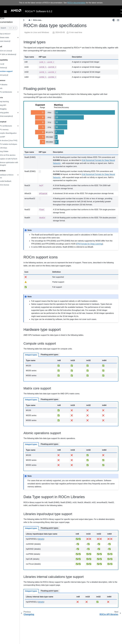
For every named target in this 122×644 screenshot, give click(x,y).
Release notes (8, 37)
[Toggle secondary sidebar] (118, 20)
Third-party (7, 75)
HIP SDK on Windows (11, 54)
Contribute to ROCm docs (10, 176)
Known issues (8, 41)
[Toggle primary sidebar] (28, 20)
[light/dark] (114, 20)
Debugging (7, 109)
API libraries (7, 85)
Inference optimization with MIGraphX (13, 164)
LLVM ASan (7, 148)
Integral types (36, 352)
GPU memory (8, 130)
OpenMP (6, 137)
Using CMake (8, 151)
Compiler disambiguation (12, 133)
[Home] (34, 20)
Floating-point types (54, 352)
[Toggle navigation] (5, 11)
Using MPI (7, 105)
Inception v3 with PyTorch (12, 159)
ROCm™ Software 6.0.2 (39, 11)
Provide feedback (9, 181)
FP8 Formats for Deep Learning (97, 242)
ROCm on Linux (9, 51)
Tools (5, 88)
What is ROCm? (9, 34)
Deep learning (8, 102)
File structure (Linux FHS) (12, 140)
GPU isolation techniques (12, 144)
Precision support (10, 71)
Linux (5, 64)
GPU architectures (10, 92)
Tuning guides (8, 113)
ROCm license (8, 185)
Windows (6, 68)
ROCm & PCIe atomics (11, 155)
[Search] (12, 28)
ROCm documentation (76, 3)
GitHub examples (9, 116)
